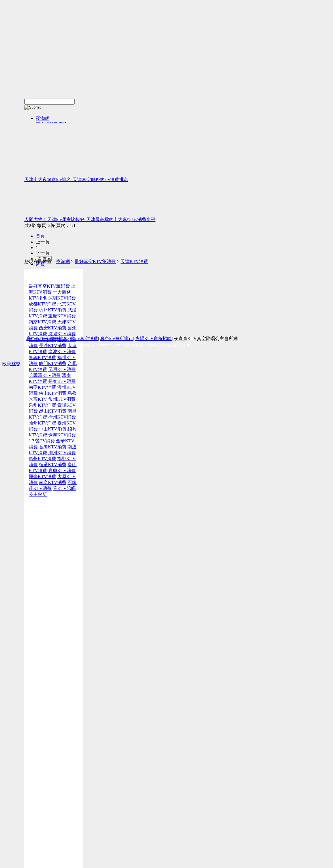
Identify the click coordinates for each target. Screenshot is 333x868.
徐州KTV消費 (62, 417)
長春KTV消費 (62, 381)
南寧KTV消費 (42, 387)
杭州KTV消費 (53, 310)
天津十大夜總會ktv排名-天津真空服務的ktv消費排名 (76, 180)
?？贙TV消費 (42, 441)
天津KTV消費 (134, 261)
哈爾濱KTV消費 (45, 375)
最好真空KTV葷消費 (95, 261)
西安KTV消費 (53, 328)
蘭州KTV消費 (42, 423)
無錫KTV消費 (42, 357)
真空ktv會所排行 (117, 339)
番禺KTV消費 (53, 447)
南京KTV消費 (42, 322)
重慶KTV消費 (62, 316)
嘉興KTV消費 (62, 471)
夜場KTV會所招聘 (154, 339)
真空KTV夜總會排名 (47, 339)
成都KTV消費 (42, 304)
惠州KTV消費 (42, 459)
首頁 (40, 236)
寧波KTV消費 (62, 352)
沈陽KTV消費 (62, 334)
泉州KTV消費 (42, 405)
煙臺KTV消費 (42, 477)
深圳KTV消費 (62, 298)
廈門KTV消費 (53, 363)
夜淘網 (43, 118)
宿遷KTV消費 (53, 465)
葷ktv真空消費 (84, 339)
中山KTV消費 (53, 429)
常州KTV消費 (62, 399)
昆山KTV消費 (53, 411)
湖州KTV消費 (62, 453)
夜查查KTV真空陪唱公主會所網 (206, 339)
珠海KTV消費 (62, 435)
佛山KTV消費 (53, 393)
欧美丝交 (11, 364)
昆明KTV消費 (62, 369)
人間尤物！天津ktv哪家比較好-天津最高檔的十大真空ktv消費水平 (90, 219)
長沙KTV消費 (53, 346)
